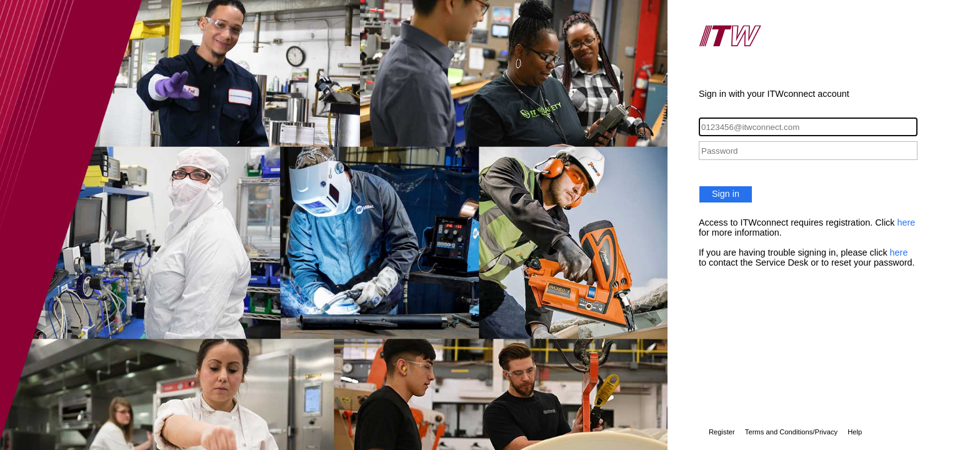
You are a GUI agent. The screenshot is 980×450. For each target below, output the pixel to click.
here (907, 222)
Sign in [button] (726, 194)
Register (722, 432)
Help (855, 432)
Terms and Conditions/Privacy (791, 432)
